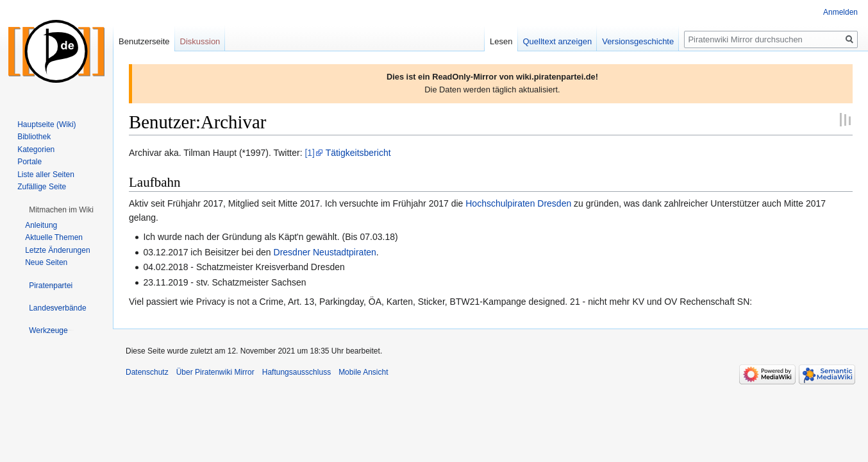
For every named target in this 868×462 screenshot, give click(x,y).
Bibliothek (34, 137)
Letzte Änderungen (57, 250)
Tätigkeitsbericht (358, 153)
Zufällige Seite (42, 187)
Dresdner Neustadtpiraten (325, 252)
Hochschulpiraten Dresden (518, 203)
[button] (61, 210)
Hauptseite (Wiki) (46, 124)
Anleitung (41, 225)
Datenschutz (147, 372)
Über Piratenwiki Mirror (215, 372)
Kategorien (36, 150)
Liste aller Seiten (46, 175)
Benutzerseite (144, 41)
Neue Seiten (46, 262)
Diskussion (200, 41)
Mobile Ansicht (363, 372)
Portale (29, 162)
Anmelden (840, 12)
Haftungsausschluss (296, 372)
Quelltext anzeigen (558, 41)
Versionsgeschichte (638, 41)
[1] (310, 153)
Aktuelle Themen (54, 237)
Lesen (501, 41)
